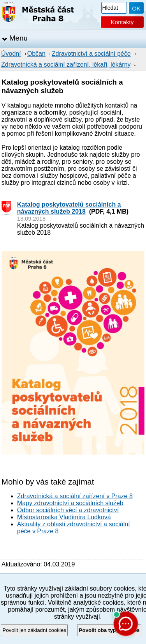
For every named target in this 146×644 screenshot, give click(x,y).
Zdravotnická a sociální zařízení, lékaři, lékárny (66, 65)
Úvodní (11, 54)
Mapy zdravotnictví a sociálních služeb (70, 503)
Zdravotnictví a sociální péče (91, 54)
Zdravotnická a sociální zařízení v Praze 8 (75, 496)
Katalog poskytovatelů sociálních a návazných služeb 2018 (69, 208)
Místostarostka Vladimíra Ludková (64, 517)
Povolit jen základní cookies (34, 630)
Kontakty (122, 22)
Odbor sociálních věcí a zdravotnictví (68, 510)
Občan (36, 54)
